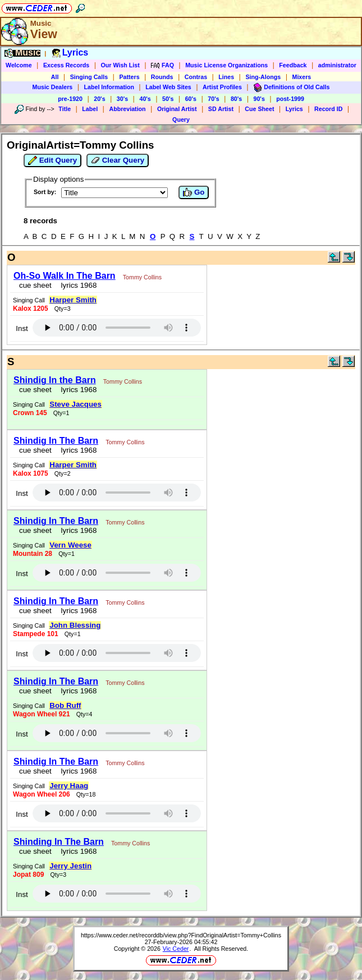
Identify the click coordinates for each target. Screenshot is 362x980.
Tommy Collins (142, 277)
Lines (226, 77)
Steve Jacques (75, 404)
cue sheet (35, 285)
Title (65, 109)
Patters (129, 77)
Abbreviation (127, 109)
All (55, 77)
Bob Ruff (65, 705)
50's (168, 99)
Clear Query (118, 160)
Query (181, 119)
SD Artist (221, 109)
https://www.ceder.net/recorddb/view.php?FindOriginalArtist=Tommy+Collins (181, 935)
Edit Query (52, 160)
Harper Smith (73, 300)
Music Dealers (53, 87)
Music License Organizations (226, 65)
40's (145, 99)
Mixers (302, 77)
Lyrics (294, 109)
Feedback (293, 65)
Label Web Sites (168, 87)
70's (213, 99)
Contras (196, 77)
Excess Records (66, 65)
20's (99, 99)
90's (259, 99)
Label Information (109, 87)
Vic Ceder (176, 949)
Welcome (19, 65)
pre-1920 (70, 99)
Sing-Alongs (263, 77)
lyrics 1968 (77, 285)
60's (191, 99)
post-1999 (290, 99)
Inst (22, 328)
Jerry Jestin (70, 866)
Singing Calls (89, 77)
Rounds (162, 77)
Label (90, 109)
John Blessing (75, 625)
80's (236, 99)
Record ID (328, 109)
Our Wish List (120, 65)
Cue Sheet (259, 109)
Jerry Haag (69, 786)
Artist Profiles (222, 87)
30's (122, 99)
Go (194, 192)
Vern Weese (70, 545)
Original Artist (177, 109)
